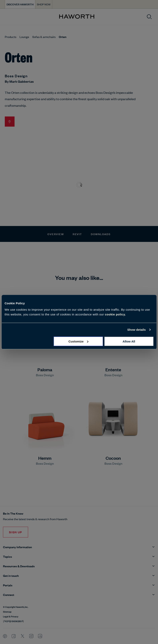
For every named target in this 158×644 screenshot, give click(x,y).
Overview (56, 234)
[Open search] (149, 17)
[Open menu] (6, 17)
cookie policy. (115, 314)
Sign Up (16, 532)
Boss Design (16, 76)
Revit (77, 234)
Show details (137, 330)
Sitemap (7, 611)
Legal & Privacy (11, 616)
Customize (79, 341)
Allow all (129, 341)
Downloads (101, 234)
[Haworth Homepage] (77, 17)
